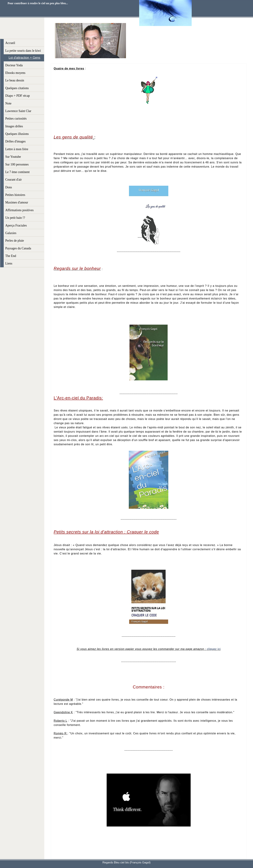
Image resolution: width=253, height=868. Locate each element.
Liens (9, 263)
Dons (9, 187)
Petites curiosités (16, 119)
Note (8, 103)
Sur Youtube (13, 157)
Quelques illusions (17, 134)
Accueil (10, 43)
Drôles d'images (15, 141)
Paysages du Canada (18, 248)
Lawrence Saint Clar (18, 111)
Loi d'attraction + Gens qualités (24, 59)
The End (11, 256)
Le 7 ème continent (17, 172)
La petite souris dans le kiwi (23, 51)
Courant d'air (14, 180)
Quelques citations (17, 88)
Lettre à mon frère (17, 149)
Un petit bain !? (15, 218)
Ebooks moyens (15, 73)
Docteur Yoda (14, 65)
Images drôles (14, 126)
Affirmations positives (19, 210)
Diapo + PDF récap (18, 96)
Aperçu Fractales (16, 225)
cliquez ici (214, 649)
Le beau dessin (15, 80)
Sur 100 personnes (17, 164)
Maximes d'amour (17, 202)
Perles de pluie (15, 241)
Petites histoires (15, 195)
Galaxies (11, 233)
